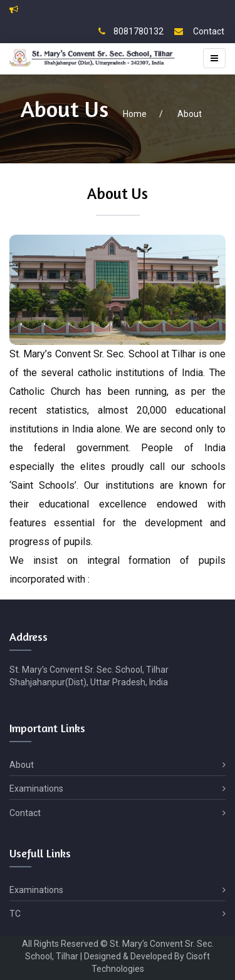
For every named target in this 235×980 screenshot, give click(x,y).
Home (135, 114)
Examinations (118, 789)
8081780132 (131, 31)
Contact (199, 31)
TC (118, 914)
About (190, 114)
